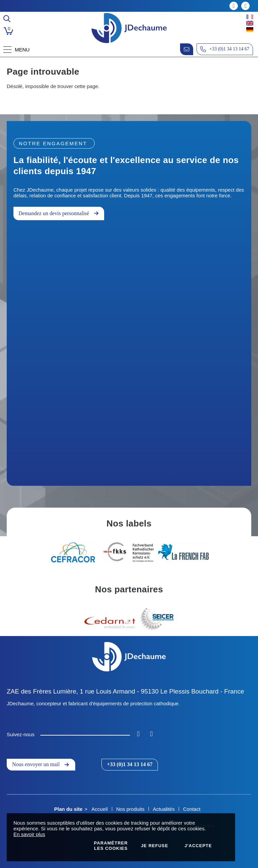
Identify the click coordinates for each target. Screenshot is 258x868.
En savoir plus (29, 834)
